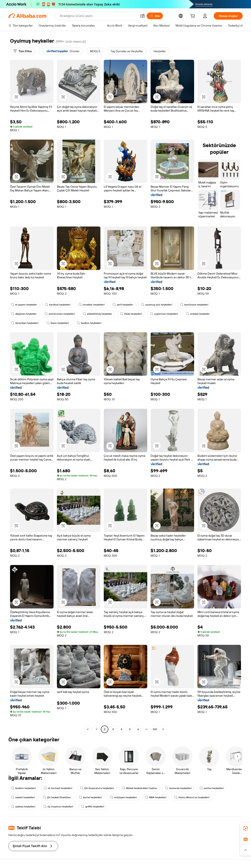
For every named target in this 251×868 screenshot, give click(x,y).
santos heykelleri (212, 788)
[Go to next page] (163, 729)
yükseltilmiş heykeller (97, 314)
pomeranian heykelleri (60, 314)
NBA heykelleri (156, 797)
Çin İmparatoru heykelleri (97, 788)
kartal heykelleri (90, 797)
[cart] (193, 17)
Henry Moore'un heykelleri (192, 797)
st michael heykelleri (58, 788)
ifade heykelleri (131, 314)
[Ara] (155, 16)
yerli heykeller (123, 305)
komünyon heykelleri (194, 305)
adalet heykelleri (23, 797)
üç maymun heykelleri (58, 807)
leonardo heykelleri (178, 788)
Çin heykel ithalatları (57, 797)
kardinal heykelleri (58, 305)
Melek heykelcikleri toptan (140, 788)
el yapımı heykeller (24, 305)
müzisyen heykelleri (123, 797)
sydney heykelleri (23, 807)
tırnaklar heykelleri (92, 305)
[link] (246, 828)
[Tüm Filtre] (23, 51)
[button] (142, 16)
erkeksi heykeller (198, 314)
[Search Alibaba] (98, 16)
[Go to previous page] (88, 729)
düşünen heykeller (24, 314)
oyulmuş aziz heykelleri (157, 305)
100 (155, 729)
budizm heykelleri (89, 323)
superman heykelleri (164, 314)
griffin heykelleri (93, 807)
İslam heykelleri (58, 323)
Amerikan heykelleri (25, 323)
